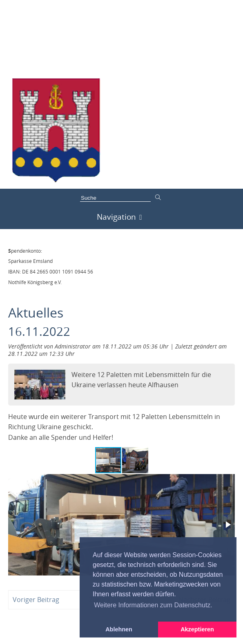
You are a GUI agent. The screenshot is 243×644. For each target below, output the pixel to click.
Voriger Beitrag (36, 600)
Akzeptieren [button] (197, 629)
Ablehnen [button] (119, 629)
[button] (135, 460)
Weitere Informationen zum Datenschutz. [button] (153, 605)
